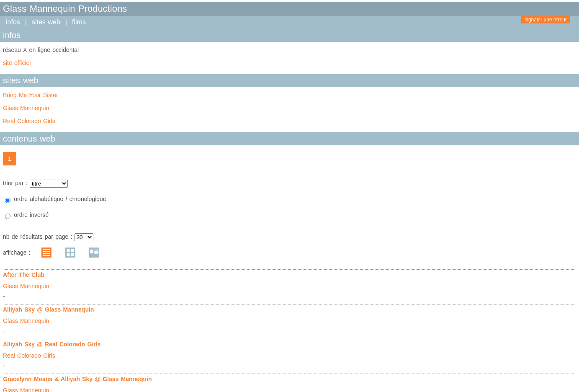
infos (13, 22)
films (79, 22)
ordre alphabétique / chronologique (60, 199)
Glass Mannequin (26, 108)
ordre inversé (31, 215)
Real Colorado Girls (29, 121)
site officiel (17, 63)
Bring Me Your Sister (31, 95)
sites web (46, 22)
